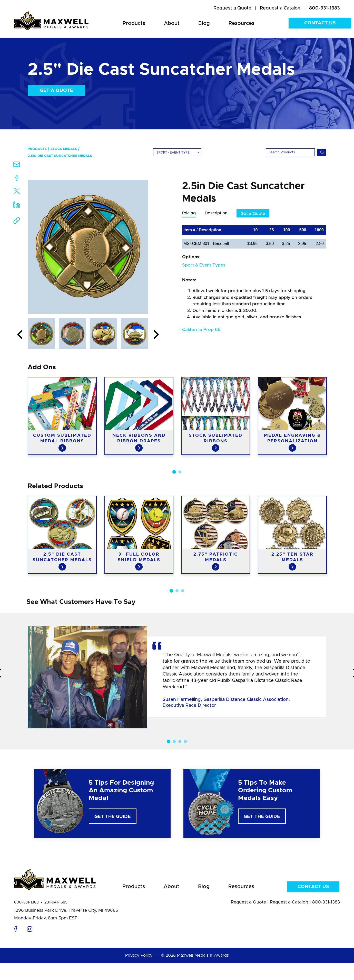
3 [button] (183, 591)
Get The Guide (113, 817)
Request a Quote (248, 902)
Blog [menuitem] (204, 23)
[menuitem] (232, 8)
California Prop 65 (201, 330)
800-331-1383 (26, 902)
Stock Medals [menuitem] (64, 149)
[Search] (290, 152)
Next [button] (156, 335)
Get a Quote (57, 91)
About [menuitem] (172, 23)
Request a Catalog (289, 902)
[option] (88, 247)
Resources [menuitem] (242, 23)
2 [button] (180, 472)
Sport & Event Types (204, 265)
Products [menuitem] (134, 23)
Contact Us (320, 23)
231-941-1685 (56, 902)
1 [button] (174, 472)
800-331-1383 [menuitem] (324, 8)
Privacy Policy (139, 955)
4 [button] (185, 741)
